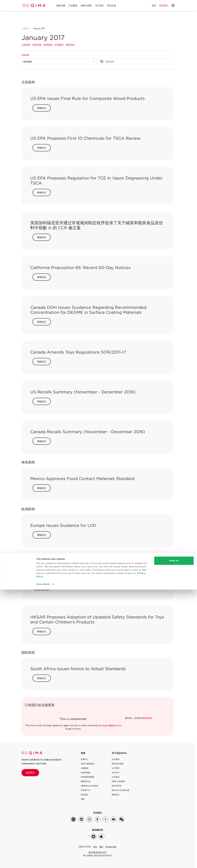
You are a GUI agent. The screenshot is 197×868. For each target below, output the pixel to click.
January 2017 (39, 28)
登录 (154, 6)
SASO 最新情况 (88, 764)
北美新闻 (26, 45)
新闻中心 (85, 759)
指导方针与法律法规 (120, 790)
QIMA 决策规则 (118, 781)
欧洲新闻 (48, 45)
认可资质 (116, 768)
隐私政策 (148, 718)
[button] (173, 6)
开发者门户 (86, 790)
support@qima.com (111, 725)
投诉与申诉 (117, 786)
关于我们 (100, 6)
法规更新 (25, 28)
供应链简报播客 (88, 777)
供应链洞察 (86, 772)
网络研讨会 (86, 781)
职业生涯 (112, 6)
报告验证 (85, 795)
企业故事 (116, 759)
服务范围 (61, 6)
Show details (43, 863)
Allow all (174, 839)
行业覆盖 (73, 6)
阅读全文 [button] (42, 108)
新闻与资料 (86, 6)
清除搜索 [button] (25, 55)
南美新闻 (37, 45)
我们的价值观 (118, 764)
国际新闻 (70, 45)
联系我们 (30, 773)
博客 (83, 799)
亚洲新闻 (59, 45)
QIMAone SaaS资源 (90, 786)
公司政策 (116, 777)
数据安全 (116, 795)
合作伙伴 (116, 772)
